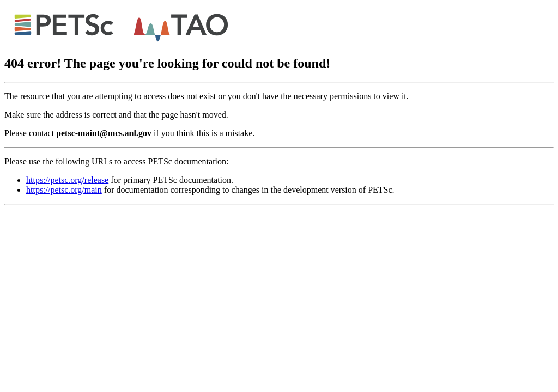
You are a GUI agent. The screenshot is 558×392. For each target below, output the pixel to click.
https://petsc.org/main (64, 190)
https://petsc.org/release (67, 180)
